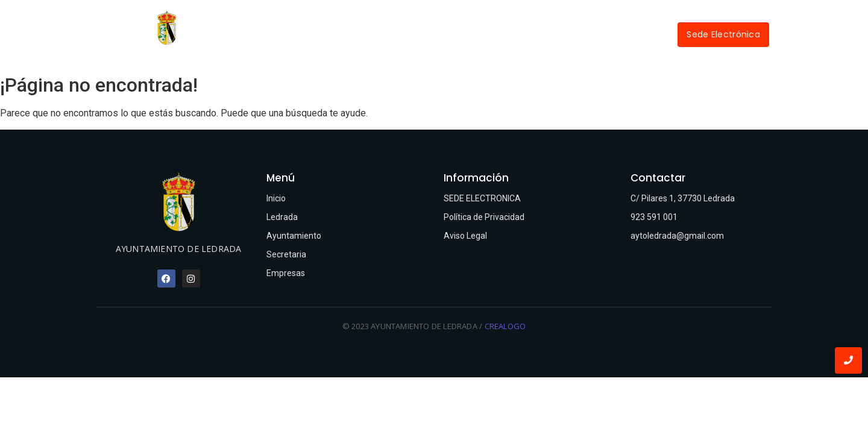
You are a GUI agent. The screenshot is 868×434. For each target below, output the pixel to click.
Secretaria (286, 254)
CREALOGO (505, 326)
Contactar (461, 48)
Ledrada (360, 20)
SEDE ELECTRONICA (482, 198)
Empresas (596, 20)
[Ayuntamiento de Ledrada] (167, 27)
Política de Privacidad (484, 217)
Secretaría (522, 20)
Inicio (301, 20)
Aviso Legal (465, 236)
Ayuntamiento (437, 20)
